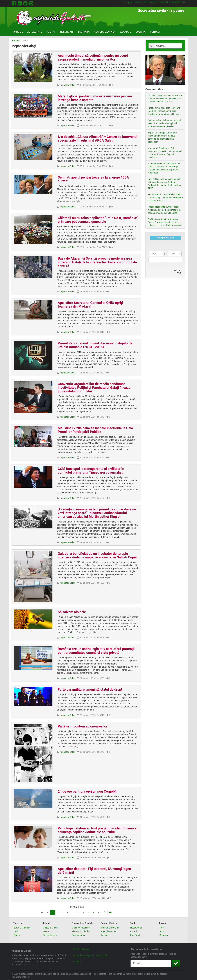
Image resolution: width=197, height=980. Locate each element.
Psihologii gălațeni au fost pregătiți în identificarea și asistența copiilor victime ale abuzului (98, 830)
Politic (51, 32)
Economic (84, 32)
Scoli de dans (78, 935)
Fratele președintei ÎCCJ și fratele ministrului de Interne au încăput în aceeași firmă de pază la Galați (164, 210)
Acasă (16, 41)
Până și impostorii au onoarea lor (83, 726)
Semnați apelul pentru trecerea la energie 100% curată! (93, 179)
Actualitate (35, 32)
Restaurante (136, 928)
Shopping (164, 935)
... (73, 912)
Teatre (46, 931)
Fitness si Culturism (81, 931)
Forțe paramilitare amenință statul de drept (90, 689)
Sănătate (125, 32)
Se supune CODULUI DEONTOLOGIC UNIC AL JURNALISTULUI (154, 2)
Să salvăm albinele (72, 612)
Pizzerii (134, 931)
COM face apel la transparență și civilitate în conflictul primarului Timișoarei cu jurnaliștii (91, 471)
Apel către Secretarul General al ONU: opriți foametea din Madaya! (90, 305)
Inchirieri (105, 935)
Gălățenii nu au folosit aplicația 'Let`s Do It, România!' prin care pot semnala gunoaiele (98, 220)
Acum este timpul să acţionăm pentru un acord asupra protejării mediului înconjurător (93, 57)
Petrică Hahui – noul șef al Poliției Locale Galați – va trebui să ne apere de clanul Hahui (165, 197)
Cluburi (17, 935)
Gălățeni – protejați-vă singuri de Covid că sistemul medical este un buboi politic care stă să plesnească (165, 222)
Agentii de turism (109, 931)
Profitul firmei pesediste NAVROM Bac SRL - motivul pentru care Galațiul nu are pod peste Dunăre (164, 111)
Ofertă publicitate (81, 949)
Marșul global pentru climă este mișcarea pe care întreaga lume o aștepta (95, 98)
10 (99, 912)
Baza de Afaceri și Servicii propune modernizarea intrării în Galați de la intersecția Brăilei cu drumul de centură (97, 262)
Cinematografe (50, 935)
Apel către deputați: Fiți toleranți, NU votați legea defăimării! (94, 871)
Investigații (66, 32)
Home (18, 32)
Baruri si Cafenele (22, 928)
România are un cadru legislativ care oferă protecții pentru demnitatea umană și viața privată (96, 651)
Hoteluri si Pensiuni (110, 928)
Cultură (141, 32)
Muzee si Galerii (50, 928)
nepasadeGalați (68, 85)
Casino (17, 931)
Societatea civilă (105, 32)
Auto (162, 931)
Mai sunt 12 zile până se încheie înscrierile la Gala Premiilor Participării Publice (95, 430)
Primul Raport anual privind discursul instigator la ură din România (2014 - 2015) (95, 345)
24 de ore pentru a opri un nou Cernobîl (87, 791)
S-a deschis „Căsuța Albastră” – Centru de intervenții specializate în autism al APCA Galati (98, 139)
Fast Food (135, 935)
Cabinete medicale (81, 928)
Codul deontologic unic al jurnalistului (91, 955)
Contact (155, 32)
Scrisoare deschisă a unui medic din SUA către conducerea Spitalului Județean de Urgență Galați (165, 123)
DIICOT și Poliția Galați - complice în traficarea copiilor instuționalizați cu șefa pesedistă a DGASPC (165, 99)
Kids (162, 928)
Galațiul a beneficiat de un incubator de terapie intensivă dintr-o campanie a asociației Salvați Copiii (97, 555)
